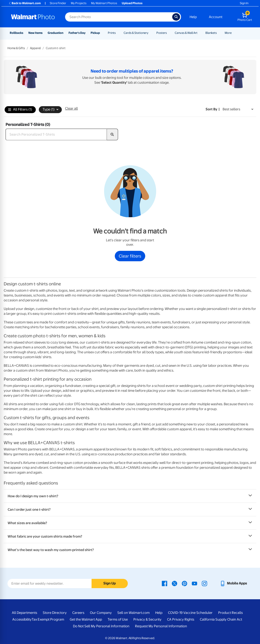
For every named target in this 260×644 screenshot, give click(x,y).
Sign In (244, 3)
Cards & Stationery (136, 33)
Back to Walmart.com (25, 3)
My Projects (79, 3)
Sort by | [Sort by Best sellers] (213, 109)
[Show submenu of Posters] (169, 33)
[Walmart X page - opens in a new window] (174, 583)
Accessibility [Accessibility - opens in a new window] (22, 619)
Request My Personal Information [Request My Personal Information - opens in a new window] (161, 626)
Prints (112, 33)
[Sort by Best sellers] (238, 109)
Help (193, 17)
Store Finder (58, 3)
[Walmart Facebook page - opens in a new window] (165, 583)
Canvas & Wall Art (186, 33)
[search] (112, 134)
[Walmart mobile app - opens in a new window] (233, 583)
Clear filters (130, 256)
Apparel (35, 48)
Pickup (95, 33)
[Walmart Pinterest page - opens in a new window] (184, 583)
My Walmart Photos (104, 3)
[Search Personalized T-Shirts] (56, 134)
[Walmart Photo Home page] (33, 17)
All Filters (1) (20, 110)
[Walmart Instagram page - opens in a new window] (204, 583)
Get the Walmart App (86, 619)
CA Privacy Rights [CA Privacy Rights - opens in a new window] (181, 619)
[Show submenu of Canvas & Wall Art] (200, 33)
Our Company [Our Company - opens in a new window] (101, 613)
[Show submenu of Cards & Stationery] (151, 33)
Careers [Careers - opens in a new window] (78, 613)
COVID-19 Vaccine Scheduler (190, 613)
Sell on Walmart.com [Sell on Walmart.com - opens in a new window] (133, 613)
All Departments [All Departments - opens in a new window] (25, 613)
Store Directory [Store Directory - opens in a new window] (55, 613)
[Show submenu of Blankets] (219, 33)
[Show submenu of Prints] (118, 33)
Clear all (71, 108)
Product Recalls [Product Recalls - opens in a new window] (230, 613)
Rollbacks (16, 33)
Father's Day (77, 33)
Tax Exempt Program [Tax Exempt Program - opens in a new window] (48, 619)
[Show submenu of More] (234, 33)
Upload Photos (132, 3)
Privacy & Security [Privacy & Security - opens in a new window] (147, 619)
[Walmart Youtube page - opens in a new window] (194, 583)
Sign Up (110, 583)
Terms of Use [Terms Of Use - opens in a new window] (118, 619)
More (228, 33)
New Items (35, 33)
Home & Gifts (16, 48)
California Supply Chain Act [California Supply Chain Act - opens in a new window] (221, 619)
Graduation (56, 33)
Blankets (211, 33)
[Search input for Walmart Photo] (119, 17)
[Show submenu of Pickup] (102, 33)
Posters (162, 33)
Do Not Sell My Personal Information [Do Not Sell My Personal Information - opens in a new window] (101, 626)
